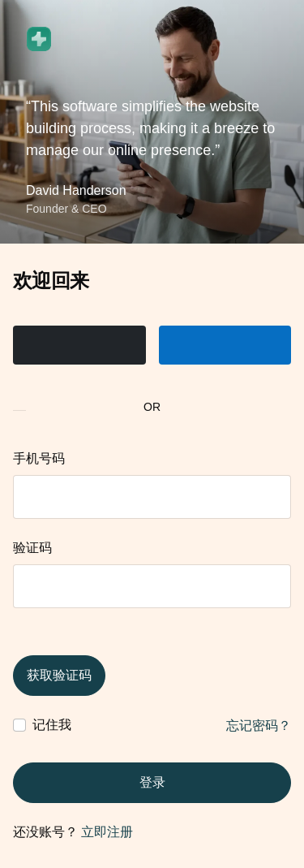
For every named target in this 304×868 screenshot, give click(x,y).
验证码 (32, 548)
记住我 (52, 725)
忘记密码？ (259, 725)
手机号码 (39, 458)
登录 (152, 782)
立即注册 (107, 832)
